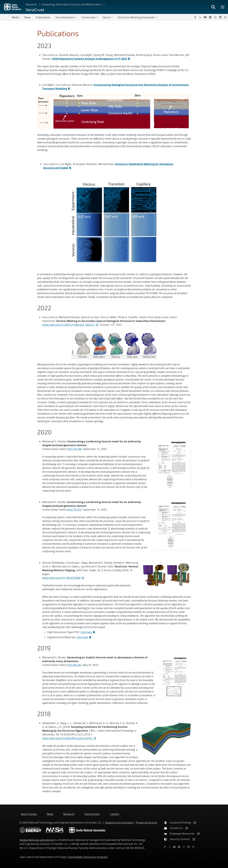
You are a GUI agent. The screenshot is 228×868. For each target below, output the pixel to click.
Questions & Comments (119, 823)
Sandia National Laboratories (37, 840)
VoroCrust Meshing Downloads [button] (136, 17)
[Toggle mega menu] (223, 7)
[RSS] (225, 17)
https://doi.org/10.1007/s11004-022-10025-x (70, 325)
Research (31, 4)
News (27, 17)
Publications (43, 17)
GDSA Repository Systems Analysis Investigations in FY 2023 (89, 59)
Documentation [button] (65, 17)
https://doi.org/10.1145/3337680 (63, 578)
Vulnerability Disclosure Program (88, 857)
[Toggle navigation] (6, 17)
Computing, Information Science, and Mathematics (71, 4)
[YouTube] (205, 17)
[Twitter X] (200, 17)
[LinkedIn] (220, 17)
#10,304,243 (74, 665)
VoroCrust (35, 10)
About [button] (106, 17)
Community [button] (88, 17)
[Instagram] (215, 17)
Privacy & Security (147, 823)
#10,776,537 (74, 510)
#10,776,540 (74, 449)
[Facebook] (195, 17)
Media (16, 17)
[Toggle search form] (213, 7)
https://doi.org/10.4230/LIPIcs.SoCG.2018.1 (69, 738)
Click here (86, 632)
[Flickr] (210, 17)
